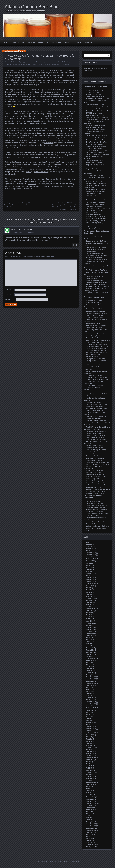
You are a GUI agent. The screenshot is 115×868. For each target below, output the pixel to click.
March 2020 (90, 646)
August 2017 (90, 710)
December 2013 (91, 801)
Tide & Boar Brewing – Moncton (96, 217)
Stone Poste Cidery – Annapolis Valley (98, 462)
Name (8, 290)
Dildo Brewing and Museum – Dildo (97, 256)
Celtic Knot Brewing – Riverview (96, 115)
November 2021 (91, 605)
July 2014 (89, 787)
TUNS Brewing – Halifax (93, 479)
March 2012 (90, 843)
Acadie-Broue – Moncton (94, 94)
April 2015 (89, 768)
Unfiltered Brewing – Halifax (94, 487)
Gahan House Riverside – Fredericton (97, 140)
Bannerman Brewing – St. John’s (96, 241)
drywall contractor (22, 230)
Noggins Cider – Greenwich (94, 406)
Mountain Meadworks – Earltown (96, 392)
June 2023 (89, 565)
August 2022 (90, 586)
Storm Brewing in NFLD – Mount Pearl (98, 287)
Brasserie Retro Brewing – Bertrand (97, 107)
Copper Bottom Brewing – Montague (97, 505)
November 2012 (91, 826)
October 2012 (90, 828)
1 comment (65, 64)
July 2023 (89, 563)
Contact (89, 43)
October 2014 (90, 780)
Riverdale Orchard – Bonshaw (95, 524)
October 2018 (90, 681)
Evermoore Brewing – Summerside (97, 510)
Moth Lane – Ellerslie (92, 516)
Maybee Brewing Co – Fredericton (96, 183)
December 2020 (91, 627)
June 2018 (89, 689)
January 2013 (90, 822)
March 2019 (90, 671)
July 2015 (89, 762)
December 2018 (91, 677)
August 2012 (90, 832)
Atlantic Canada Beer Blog (32, 7)
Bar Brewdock (31, 62)
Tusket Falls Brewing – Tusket (95, 481)
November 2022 (91, 580)
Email (8, 295)
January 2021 (90, 625)
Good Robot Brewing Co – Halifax (96, 350)
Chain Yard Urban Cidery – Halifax (96, 334)
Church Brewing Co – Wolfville (95, 336)
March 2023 (90, 571)
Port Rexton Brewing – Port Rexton (97, 270)
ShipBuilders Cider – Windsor (95, 448)
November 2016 (91, 729)
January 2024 (90, 551)
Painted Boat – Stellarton (94, 419)
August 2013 (90, 809)
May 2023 (89, 567)
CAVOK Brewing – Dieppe (94, 113)
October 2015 (90, 756)
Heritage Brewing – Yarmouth (95, 363)
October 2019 (90, 656)
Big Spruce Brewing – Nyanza (95, 317)
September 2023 (91, 559)
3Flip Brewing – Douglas (93, 92)
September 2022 (91, 584)
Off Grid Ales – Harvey (93, 196)
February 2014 (90, 797)
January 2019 (90, 675)
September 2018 (91, 683)
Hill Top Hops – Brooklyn (93, 365)
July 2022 (89, 588)
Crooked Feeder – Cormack (94, 253)
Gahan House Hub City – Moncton (96, 136)
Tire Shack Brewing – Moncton (95, 221)
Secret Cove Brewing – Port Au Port (97, 282)
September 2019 (91, 658)
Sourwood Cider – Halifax (94, 456)
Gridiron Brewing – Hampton (95, 148)
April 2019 (89, 669)
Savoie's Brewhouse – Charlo (95, 204)
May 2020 (89, 642)
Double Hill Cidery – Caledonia (95, 507)
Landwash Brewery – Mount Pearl (96, 260)
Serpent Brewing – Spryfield (95, 446)
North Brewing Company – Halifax (96, 408)
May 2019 (89, 667)
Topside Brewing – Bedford (94, 473)
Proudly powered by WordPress (46, 861)
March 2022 (90, 596)
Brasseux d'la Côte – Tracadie (95, 109)
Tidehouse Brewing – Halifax (95, 471)
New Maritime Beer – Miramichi (96, 192)
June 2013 (89, 814)
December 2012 (91, 824)
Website (8, 299)
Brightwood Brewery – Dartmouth (96, 326)
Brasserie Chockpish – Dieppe (95, 105)
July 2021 (89, 613)
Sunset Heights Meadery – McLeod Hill (98, 208)
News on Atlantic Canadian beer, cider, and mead (25, 11)
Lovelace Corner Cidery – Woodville (97, 379)
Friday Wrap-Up (16, 62)
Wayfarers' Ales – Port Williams (95, 491)
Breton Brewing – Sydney (94, 324)
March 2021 (90, 621)
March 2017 (90, 720)
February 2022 (90, 598)
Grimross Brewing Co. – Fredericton (97, 150)
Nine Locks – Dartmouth (93, 402)
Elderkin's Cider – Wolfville (94, 342)
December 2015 (91, 751)
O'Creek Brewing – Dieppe (94, 194)
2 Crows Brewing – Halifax (94, 301)
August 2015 (90, 760)
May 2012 (89, 838)
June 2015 (89, 764)
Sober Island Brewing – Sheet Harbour (98, 454)
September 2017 (91, 708)
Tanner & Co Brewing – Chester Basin (98, 464)
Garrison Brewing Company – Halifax (97, 348)
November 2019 (91, 654)
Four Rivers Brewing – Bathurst (96, 130)
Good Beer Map (18, 43)
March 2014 (90, 795)
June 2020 (89, 640)
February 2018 (90, 698)
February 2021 (90, 623)
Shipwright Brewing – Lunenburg (96, 450)
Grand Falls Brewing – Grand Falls (97, 142)
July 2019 (89, 662)
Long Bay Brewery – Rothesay (95, 175)
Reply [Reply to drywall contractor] (75, 245)
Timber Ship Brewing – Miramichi (96, 219)
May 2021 (89, 617)
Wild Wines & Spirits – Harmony (96, 493)
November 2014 (91, 778)
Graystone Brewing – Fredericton (96, 146)
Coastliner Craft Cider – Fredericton (97, 117)
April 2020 (89, 644)
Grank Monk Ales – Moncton (95, 144)
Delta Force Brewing (51, 62)
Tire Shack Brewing (44, 64)
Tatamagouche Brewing (30, 64)
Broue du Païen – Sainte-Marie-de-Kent (98, 111)
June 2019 (89, 665)
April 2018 (89, 694)
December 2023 (91, 553)
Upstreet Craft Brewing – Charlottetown (98, 526)
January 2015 (90, 774)
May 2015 (89, 766)
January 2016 (90, 749)
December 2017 (91, 702)
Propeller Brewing (64, 62)
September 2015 (91, 758)
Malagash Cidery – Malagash (95, 386)
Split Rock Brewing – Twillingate (96, 285)
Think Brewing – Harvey (93, 214)
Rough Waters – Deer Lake (94, 280)
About (78, 43)
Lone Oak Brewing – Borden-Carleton (97, 514)
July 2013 (89, 812)
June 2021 (89, 615)
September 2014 (91, 783)
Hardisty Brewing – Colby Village (96, 359)
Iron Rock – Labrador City (94, 258)
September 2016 (91, 733)
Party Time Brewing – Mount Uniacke (97, 421)
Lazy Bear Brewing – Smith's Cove (97, 377)
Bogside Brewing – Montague (95, 503)
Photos (68, 43)
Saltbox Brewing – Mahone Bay (96, 437)
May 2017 (89, 716)
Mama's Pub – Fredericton (94, 181)
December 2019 (91, 652)
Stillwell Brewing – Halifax (94, 460)
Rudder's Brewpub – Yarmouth (95, 435)
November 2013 (91, 803)
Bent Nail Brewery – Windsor (95, 315)
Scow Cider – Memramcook (94, 206)
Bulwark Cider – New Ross (94, 328)
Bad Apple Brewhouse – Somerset (96, 313)
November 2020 (91, 629)
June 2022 (89, 590)
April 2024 (89, 544)
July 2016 (89, 737)
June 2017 (89, 714)
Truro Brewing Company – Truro (96, 477)
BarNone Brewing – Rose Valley (96, 501)
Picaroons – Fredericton (93, 198)
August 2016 (90, 735)
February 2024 (90, 549)
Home (5, 43)
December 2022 (91, 578)
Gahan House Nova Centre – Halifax (97, 346)
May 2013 (89, 816)
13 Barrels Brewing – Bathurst (95, 90)
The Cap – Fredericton (93, 212)
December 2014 (91, 776)
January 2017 (90, 725)
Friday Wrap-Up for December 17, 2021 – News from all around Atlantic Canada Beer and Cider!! (18, 205)
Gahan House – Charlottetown (95, 512)
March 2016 (90, 745)
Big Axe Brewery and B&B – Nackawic (98, 99)
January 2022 (90, 600)
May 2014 (89, 791)
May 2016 (89, 741)
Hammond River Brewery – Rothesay (97, 154)
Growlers (57, 43)
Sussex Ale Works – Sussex (95, 210)
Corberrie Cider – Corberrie (94, 338)
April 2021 (89, 619)
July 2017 (89, 712)
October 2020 (90, 631)
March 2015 (90, 770)
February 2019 (90, 673)
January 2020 (90, 650)
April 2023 (89, 569)
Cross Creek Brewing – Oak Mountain (97, 119)
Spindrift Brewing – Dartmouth (95, 458)
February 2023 (90, 573)
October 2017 (90, 706)
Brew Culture (40, 62)
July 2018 (89, 687)
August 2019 (90, 660)
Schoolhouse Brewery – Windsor (96, 439)
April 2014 (89, 793)
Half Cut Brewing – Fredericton (95, 152)
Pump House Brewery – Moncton (96, 200)
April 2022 (89, 594)
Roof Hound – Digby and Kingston (96, 431)
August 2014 (90, 785)
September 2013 (91, 807)
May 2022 (89, 592)
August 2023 (90, 561)
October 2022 (90, 582)
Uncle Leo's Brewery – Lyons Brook (97, 485)
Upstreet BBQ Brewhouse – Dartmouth (98, 489)
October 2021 (90, 607)
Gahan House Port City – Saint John (97, 138)
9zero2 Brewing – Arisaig (94, 303)
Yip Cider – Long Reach (93, 227)
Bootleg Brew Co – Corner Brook (96, 247)
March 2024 (90, 547)
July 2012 (89, 834)
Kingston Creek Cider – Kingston (96, 169)
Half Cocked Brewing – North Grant (97, 353)
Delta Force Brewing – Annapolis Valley (98, 340)
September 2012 (91, 830)
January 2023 (90, 576)
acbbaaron (13, 51)
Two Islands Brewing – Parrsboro (96, 483)
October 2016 (90, 731)
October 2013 (90, 805)
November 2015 (91, 754)
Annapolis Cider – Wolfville (94, 309)
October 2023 (90, 557)
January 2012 (90, 847)
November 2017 (91, 704)
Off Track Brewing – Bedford (95, 410)
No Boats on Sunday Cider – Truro (96, 404)
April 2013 (89, 818)
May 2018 (89, 691)
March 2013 (90, 820)
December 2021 (91, 602)
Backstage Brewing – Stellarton (96, 311)
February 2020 (90, 648)
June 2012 (89, 836)
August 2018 (90, 685)
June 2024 (89, 542)
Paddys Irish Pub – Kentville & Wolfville (98, 417)
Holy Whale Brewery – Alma (95, 161)
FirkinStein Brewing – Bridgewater (96, 344)
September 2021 (91, 609)
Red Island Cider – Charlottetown (96, 522)
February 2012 (90, 845)
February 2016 (90, 747)
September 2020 (91, 633)
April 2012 (89, 841)
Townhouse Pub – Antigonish (95, 475)
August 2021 (90, 611)
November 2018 (91, 679)
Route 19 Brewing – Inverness (95, 433)
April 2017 (89, 718)
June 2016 (89, 739)
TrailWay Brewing (56, 64)
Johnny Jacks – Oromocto (94, 163)
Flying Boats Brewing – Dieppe (95, 125)
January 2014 (90, 799)
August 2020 (90, 636)
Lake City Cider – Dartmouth (95, 375)
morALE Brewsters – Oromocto (95, 190)
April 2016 (89, 743)
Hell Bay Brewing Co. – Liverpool (96, 361)
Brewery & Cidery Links (38, 43)
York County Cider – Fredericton (96, 229)
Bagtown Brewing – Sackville (95, 96)
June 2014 (89, 789)
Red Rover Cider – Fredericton (95, 202)
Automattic (75, 861)
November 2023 (91, 555)
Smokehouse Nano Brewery (13, 64)
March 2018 (90, 696)
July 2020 (89, 638)
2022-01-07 (22, 51)
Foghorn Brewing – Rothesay (95, 128)
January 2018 (90, 700)
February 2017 (90, 723)
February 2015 (90, 772)
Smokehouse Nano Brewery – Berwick (98, 452)
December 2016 (91, 727)
